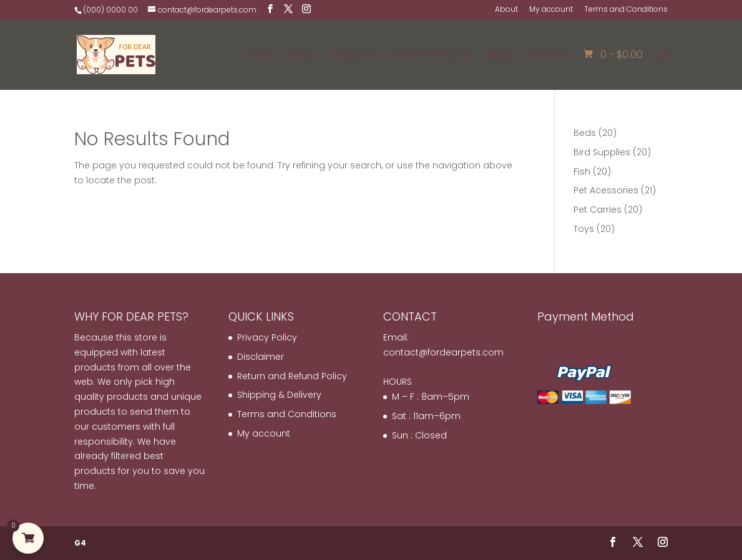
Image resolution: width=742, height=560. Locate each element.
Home (259, 56)
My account (551, 10)
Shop (302, 56)
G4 (80, 543)
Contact (546, 56)
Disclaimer (261, 357)
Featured (353, 56)
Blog (499, 56)
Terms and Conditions (626, 10)
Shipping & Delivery (279, 395)
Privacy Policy (267, 337)
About (506, 10)
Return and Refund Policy (292, 376)
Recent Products (432, 56)
